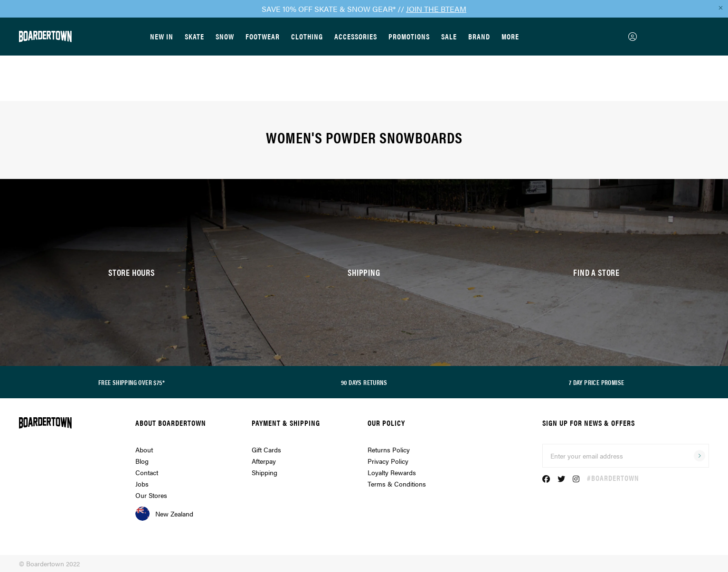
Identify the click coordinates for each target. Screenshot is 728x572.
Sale (449, 36)
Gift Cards (266, 450)
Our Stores (151, 495)
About (144, 450)
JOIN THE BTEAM (436, 9)
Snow (225, 36)
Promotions (409, 36)
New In (162, 36)
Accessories (356, 36)
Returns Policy (389, 450)
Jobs (142, 484)
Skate (194, 36)
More (510, 36)
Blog (142, 461)
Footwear (263, 36)
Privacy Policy (388, 461)
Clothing (307, 36)
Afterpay (264, 461)
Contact (147, 472)
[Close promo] (720, 8)
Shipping (265, 472)
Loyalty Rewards (392, 472)
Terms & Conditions (397, 484)
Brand (479, 36)
